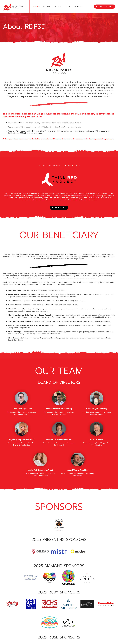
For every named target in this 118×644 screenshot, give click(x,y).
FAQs (68, 7)
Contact (78, 7)
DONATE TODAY (105, 7)
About (37, 7)
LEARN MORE (59, 208)
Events (47, 7)
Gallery (58, 7)
